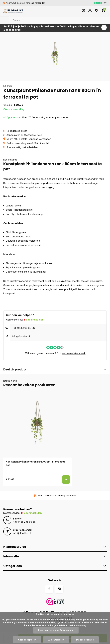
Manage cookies (85, 640)
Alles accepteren (27, 640)
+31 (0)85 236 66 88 (23, 328)
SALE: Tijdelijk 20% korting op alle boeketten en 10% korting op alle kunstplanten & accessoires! (51, 28)
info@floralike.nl (21, 336)
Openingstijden (35, 320)
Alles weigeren (56, 640)
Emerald (8, 86)
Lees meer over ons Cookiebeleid (56, 630)
